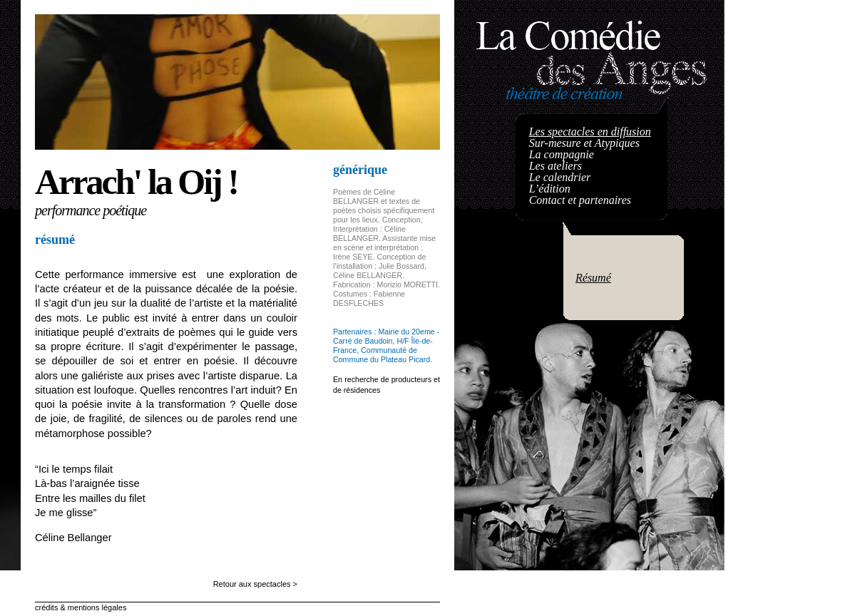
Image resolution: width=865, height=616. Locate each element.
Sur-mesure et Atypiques (584, 143)
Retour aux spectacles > (255, 584)
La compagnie (562, 154)
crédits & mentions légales (81, 607)
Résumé (593, 278)
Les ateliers (556, 166)
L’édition (550, 189)
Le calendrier (560, 177)
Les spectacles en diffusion (590, 132)
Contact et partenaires (580, 200)
